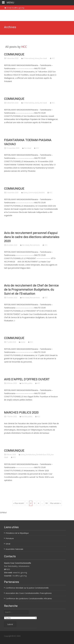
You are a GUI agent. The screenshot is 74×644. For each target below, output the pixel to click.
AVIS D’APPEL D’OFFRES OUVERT (27, 379)
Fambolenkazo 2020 (43, 455)
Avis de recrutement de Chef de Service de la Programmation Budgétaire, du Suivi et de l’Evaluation (31, 290)
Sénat (8, 544)
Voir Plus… (9, 86)
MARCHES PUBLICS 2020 (21, 413)
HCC (24, 47)
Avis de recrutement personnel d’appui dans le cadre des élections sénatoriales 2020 (32, 237)
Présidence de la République (17, 533)
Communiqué (33, 193)
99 (47, 503)
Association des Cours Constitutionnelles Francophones (29, 593)
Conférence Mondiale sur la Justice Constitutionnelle (27, 588)
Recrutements (35, 245)
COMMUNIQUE (14, 54)
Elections (42, 193)
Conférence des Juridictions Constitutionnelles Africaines (29, 598)
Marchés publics (27, 383)
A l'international (28, 58)
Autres (37, 58)
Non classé (43, 58)
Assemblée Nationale (14, 549)
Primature (10, 538)
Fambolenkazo (31, 455)
